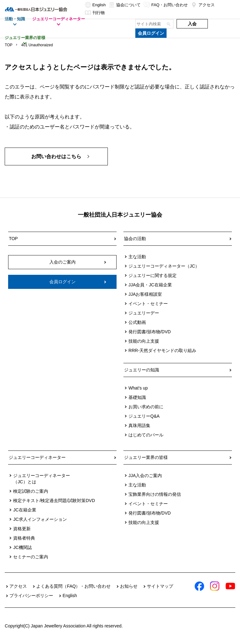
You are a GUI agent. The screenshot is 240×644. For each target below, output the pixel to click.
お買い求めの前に (146, 407)
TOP (8, 45)
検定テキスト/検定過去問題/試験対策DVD (54, 501)
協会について (125, 5)
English (95, 5)
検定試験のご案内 (31, 491)
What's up (138, 388)
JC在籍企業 (25, 510)
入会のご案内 (62, 262)
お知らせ (129, 586)
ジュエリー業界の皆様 (146, 457)
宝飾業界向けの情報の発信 (155, 494)
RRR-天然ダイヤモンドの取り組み (162, 350)
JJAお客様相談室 (145, 294)
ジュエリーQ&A (144, 416)
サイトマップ (160, 586)
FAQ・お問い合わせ (166, 5)
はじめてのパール (146, 435)
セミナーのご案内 (31, 557)
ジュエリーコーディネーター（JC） (164, 266)
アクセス (203, 5)
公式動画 (137, 322)
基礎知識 (137, 397)
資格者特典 (24, 538)
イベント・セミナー (148, 304)
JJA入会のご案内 (145, 475)
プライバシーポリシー (31, 596)
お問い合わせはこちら (56, 156)
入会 (192, 24)
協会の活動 (135, 239)
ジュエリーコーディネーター (37, 457)
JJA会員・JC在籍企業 (150, 285)
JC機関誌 (22, 547)
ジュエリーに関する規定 (152, 275)
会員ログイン (151, 33)
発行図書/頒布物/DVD (150, 332)
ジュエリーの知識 (142, 370)
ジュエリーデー (144, 313)
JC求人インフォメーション (40, 519)
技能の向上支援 (144, 341)
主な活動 (137, 257)
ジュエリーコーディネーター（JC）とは (42, 479)
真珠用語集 (139, 425)
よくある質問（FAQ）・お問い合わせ (73, 586)
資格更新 (22, 529)
